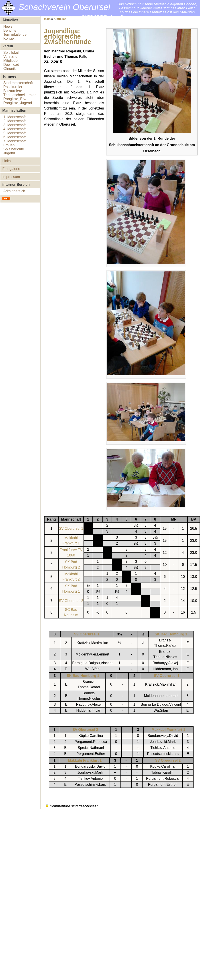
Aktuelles (60, 19)
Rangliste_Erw (15, 99)
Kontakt (9, 38)
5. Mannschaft (15, 133)
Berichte (10, 30)
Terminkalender (15, 34)
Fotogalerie (11, 169)
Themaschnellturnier (19, 95)
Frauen (9, 145)
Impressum (11, 177)
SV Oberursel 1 (71, 528)
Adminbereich (14, 191)
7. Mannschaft (15, 141)
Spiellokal (11, 53)
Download (11, 65)
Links (6, 161)
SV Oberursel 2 (71, 601)
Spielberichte (14, 149)
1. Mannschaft (15, 117)
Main (47, 19)
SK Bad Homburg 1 (171, 634)
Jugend (9, 153)
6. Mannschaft (15, 137)
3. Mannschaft (15, 125)
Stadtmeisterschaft (18, 83)
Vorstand (10, 57)
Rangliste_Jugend (18, 103)
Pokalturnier (13, 87)
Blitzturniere (13, 91)
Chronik (9, 69)
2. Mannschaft (15, 121)
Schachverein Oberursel (64, 7)
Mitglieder (11, 61)
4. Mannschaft (15, 129)
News (8, 26)
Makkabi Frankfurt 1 (168, 730)
